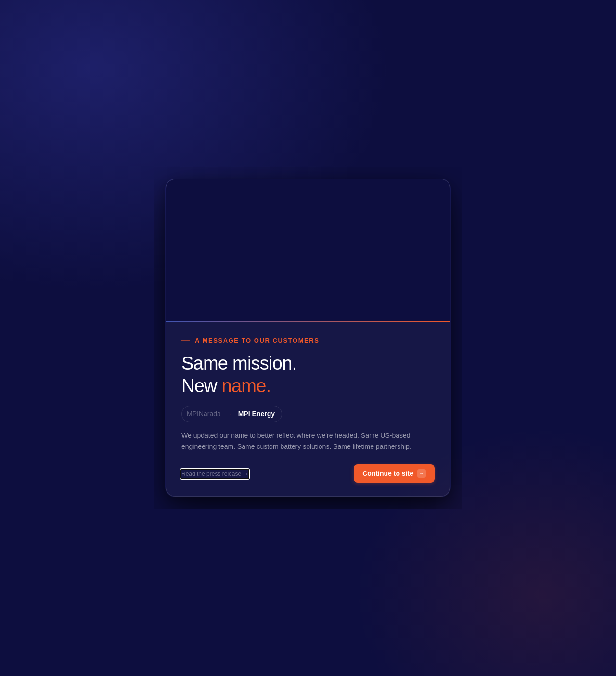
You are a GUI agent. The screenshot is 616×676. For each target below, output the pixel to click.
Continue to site (394, 474)
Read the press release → (215, 474)
